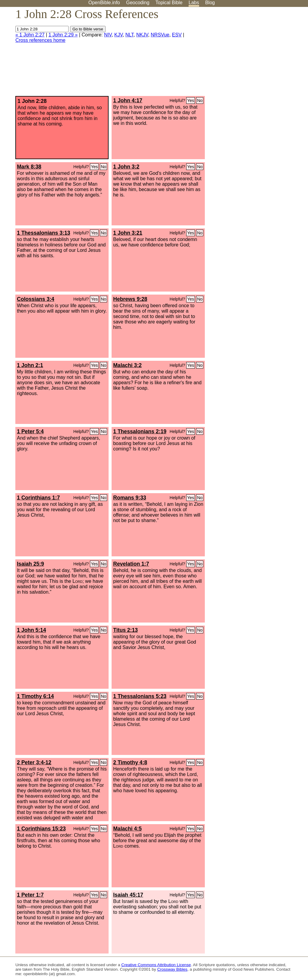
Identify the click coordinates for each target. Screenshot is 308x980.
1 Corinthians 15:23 (41, 829)
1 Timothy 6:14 (35, 696)
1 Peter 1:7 (30, 895)
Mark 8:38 (29, 167)
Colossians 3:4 (35, 299)
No (200, 100)
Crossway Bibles (172, 969)
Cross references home (40, 40)
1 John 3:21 (128, 233)
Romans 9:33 (130, 498)
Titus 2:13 (125, 630)
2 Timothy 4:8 (130, 762)
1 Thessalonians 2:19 (140, 431)
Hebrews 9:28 (130, 299)
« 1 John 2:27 (30, 35)
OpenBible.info (104, 3)
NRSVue (160, 35)
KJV (119, 35)
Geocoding (138, 3)
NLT (129, 35)
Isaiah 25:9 (30, 564)
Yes (191, 100)
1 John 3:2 (126, 167)
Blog (210, 3)
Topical (169, 3)
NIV (108, 35)
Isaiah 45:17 (128, 895)
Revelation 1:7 (131, 564)
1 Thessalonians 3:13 (43, 233)
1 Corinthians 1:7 (38, 498)
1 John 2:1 (30, 365)
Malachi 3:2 (127, 365)
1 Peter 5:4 (30, 431)
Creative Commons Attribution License (156, 965)
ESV (177, 35)
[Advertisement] (247, 54)
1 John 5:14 (31, 630)
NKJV (142, 35)
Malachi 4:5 (127, 829)
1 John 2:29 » (63, 35)
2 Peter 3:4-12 (34, 762)
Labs (194, 3)
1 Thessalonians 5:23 (140, 696)
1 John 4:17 (128, 100)
